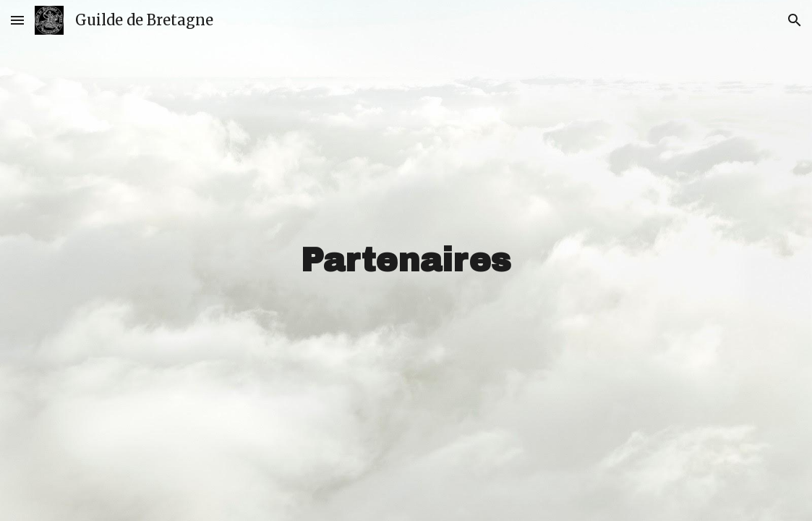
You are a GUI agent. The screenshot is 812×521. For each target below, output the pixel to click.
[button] (17, 20)
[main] (406, 261)
